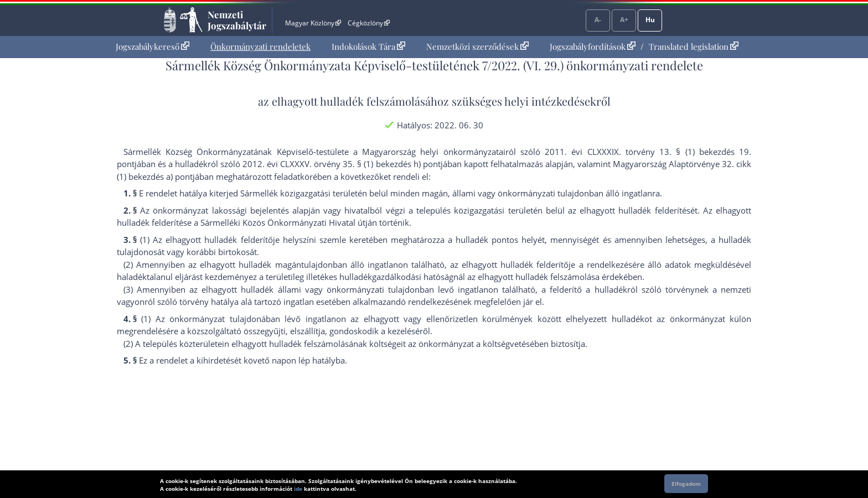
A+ (624, 20)
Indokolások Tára (368, 46)
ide (298, 489)
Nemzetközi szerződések (477, 46)
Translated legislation (694, 46)
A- (598, 20)
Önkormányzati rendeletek (260, 46)
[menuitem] (153, 47)
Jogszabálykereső (153, 46)
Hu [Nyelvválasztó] (650, 20)
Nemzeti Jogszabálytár (237, 20)
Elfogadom (686, 484)
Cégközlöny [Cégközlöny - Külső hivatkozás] (369, 23)
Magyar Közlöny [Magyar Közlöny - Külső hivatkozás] (313, 23)
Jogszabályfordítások (593, 46)
